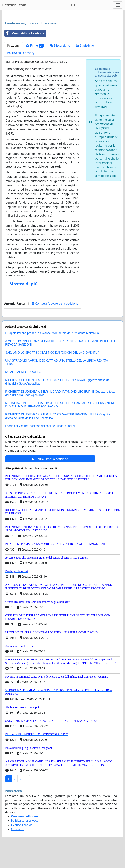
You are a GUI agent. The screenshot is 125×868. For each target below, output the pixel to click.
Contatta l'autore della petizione (55, 303)
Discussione (60, 45)
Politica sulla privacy (21, 53)
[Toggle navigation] (118, 5)
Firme (35, 46)
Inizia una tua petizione (50, 459)
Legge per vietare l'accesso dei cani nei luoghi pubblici (40, 426)
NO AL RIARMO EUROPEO (23, 372)
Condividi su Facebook (24, 33)
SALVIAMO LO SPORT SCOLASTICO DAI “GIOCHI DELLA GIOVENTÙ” (52, 353)
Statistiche (85, 45)
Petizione (13, 45)
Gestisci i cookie (22, 825)
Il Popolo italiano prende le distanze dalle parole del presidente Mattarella (52, 333)
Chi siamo (18, 829)
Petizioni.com (14, 5)
